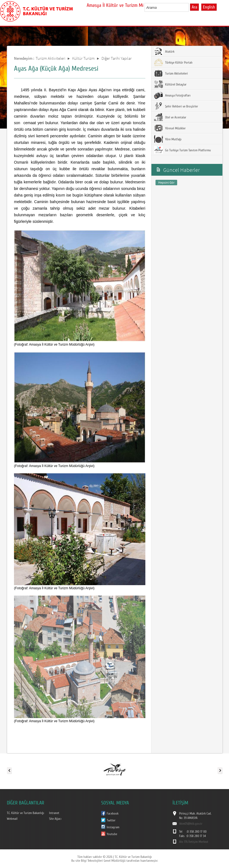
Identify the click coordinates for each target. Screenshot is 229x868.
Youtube (112, 834)
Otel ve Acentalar (170, 117)
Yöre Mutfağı (168, 139)
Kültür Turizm (83, 58)
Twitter (111, 820)
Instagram (113, 827)
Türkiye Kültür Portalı (173, 62)
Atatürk (164, 51)
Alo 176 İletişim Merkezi (194, 842)
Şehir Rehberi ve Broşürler (176, 106)
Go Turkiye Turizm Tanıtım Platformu (183, 150)
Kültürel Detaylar (170, 84)
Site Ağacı (55, 819)
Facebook (113, 813)
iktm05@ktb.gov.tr (191, 824)
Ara (194, 7)
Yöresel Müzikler (170, 128)
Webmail (12, 819)
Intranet (54, 813)
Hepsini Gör (166, 182)
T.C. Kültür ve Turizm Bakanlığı (26, 813)
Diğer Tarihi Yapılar (117, 58)
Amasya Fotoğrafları (172, 95)
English (209, 7)
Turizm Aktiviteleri (50, 58)
